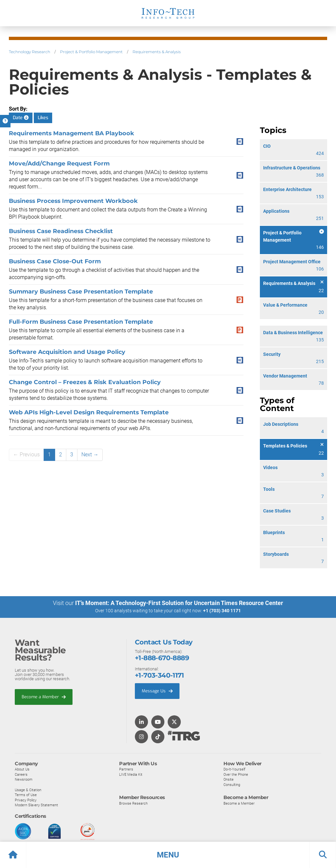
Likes (43, 118)
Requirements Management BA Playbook (72, 133)
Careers (21, 774)
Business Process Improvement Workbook (73, 201)
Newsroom (24, 779)
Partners (126, 769)
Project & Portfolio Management (91, 52)
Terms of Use (26, 794)
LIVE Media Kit (131, 774)
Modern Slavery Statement (36, 805)
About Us (22, 769)
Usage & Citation (28, 790)
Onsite (229, 779)
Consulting (232, 784)
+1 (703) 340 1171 (222, 611)
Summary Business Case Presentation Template (81, 291)
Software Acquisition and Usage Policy (67, 352)
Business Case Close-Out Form (55, 261)
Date (21, 118)
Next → (90, 455)
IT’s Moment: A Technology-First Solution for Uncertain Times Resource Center (179, 603)
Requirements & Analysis (157, 52)
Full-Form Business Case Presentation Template (81, 322)
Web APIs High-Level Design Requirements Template (89, 412)
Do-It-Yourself (234, 769)
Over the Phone (236, 774)
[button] (168, 855)
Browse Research (133, 803)
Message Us (157, 691)
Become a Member (44, 696)
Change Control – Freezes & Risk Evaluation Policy (85, 382)
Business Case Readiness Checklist (61, 231)
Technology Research (30, 52)
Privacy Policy (26, 800)
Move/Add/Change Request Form (59, 163)
